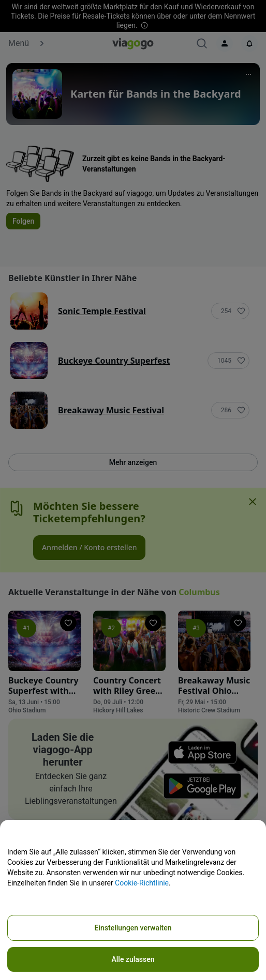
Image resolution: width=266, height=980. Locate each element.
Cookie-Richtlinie (142, 883)
